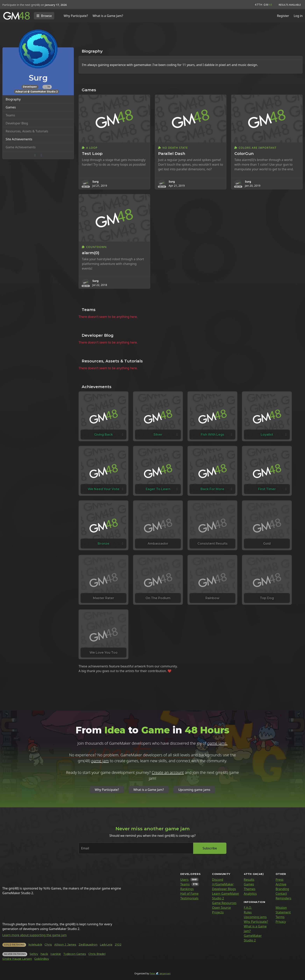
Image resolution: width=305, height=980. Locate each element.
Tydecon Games (75, 954)
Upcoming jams (255, 917)
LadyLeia (106, 945)
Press (280, 880)
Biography (13, 99)
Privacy (281, 922)
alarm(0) (91, 253)
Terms (280, 917)
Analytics (250, 894)
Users (184, 880)
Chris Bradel (97, 954)
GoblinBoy (42, 959)
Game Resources (224, 903)
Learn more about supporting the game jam (35, 935)
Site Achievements (19, 139)
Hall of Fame (189, 894)
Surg (96, 181)
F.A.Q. (248, 908)
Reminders (284, 898)
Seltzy (34, 954)
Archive (281, 884)
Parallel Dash (172, 154)
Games (11, 107)
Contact (281, 894)
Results (249, 880)
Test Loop (92, 154)
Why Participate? (76, 16)
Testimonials (189, 898)
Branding (282, 889)
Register (283, 16)
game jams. (217, 743)
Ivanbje (56, 954)
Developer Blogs (224, 889)
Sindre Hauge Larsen (17, 959)
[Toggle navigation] (44, 16)
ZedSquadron (88, 945)
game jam (100, 761)
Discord (218, 880)
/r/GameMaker (223, 884)
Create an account (168, 772)
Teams (185, 884)
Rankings (187, 889)
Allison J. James (65, 945)
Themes (249, 889)
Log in (298, 16)
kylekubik (35, 945)
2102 (118, 945)
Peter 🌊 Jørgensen (160, 973)
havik (44, 954)
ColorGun (244, 154)
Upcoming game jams (194, 790)
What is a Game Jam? (108, 16)
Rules (248, 912)
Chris (48, 945)
